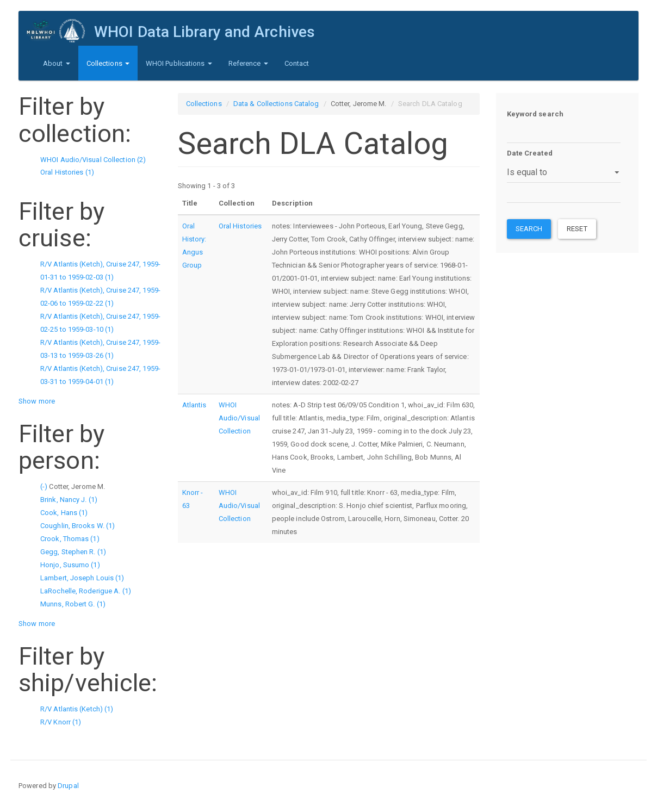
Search (529, 229)
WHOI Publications (179, 63)
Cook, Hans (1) (64, 513)
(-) (45, 486)
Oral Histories (240, 226)
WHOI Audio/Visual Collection (239, 418)
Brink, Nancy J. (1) (69, 500)
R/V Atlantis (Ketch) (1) (77, 709)
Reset (577, 229)
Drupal (68, 786)
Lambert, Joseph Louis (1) (82, 578)
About (57, 63)
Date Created (530, 153)
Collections (108, 63)
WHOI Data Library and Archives (204, 32)
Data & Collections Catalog (276, 104)
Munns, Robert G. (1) (73, 604)
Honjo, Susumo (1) (70, 565)
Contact (297, 63)
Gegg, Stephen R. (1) (73, 552)
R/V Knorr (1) (61, 722)
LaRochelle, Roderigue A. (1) (86, 591)
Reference (248, 63)
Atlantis (194, 405)
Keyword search (535, 114)
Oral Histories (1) (67, 172)
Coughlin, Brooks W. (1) (78, 526)
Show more (37, 401)
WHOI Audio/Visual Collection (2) (93, 160)
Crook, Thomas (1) (70, 539)
